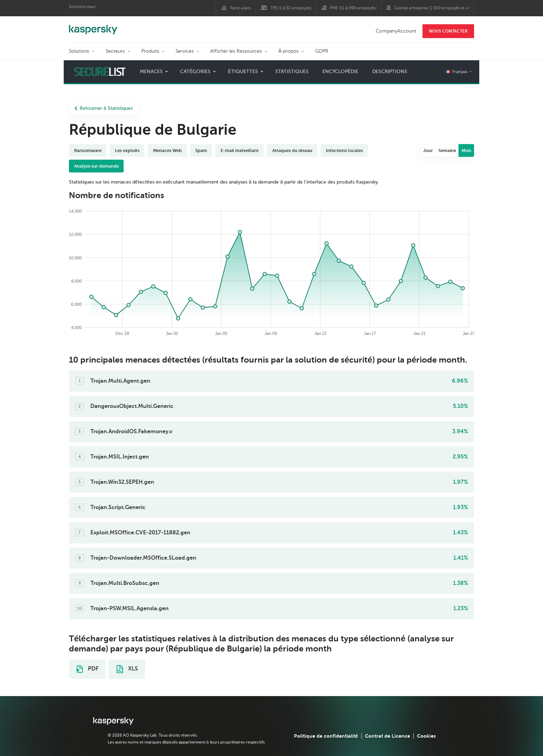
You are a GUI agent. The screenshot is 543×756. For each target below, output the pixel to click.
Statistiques (292, 72)
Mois (466, 150)
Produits (150, 51)
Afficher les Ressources (236, 51)
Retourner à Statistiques (104, 108)
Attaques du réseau (292, 150)
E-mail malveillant (240, 150)
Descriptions (390, 72)
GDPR (322, 51)
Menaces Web (167, 150)
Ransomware (88, 150)
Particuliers (240, 8)
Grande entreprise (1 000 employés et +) (432, 8)
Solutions (79, 51)
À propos (288, 51)
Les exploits (127, 150)
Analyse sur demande (96, 166)
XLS (127, 669)
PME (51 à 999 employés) (353, 8)
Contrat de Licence (388, 736)
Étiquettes (243, 72)
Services (185, 51)
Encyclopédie (340, 72)
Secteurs (115, 51)
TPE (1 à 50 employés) (291, 8)
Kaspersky (93, 26)
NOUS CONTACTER (448, 31)
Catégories (195, 72)
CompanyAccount (396, 31)
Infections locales (344, 150)
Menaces (151, 72)
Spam (201, 150)
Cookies (426, 736)
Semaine (447, 150)
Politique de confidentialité (326, 736)
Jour (428, 150)
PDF (87, 669)
